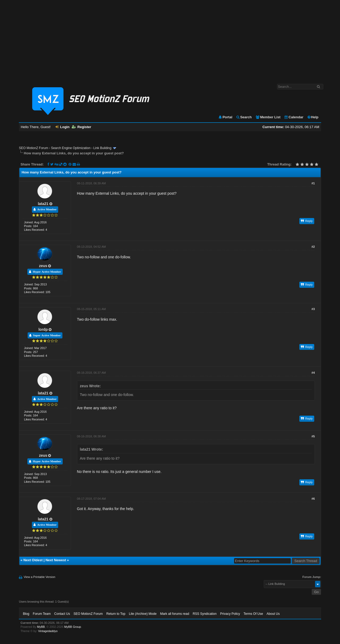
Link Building (102, 148)
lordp (43, 329)
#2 (313, 247)
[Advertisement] (170, 39)
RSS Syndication (205, 614)
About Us (273, 614)
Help (313, 117)
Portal (225, 117)
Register (81, 127)
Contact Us (62, 614)
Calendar (294, 117)
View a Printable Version (39, 577)
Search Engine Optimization (71, 148)
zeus (43, 266)
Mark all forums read (175, 614)
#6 (313, 499)
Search (244, 117)
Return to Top (116, 614)
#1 (313, 183)
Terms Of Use (253, 614)
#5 (313, 436)
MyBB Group (73, 627)
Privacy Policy (230, 614)
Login (62, 127)
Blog (26, 614)
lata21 (43, 204)
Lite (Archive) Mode (143, 614)
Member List (268, 117)
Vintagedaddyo (48, 631)
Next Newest (56, 560)
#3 (313, 309)
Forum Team (42, 614)
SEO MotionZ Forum (33, 148)
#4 (313, 373)
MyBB (41, 627)
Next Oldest (33, 560)
